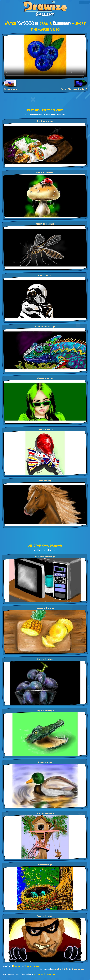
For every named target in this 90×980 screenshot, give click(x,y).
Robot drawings (45, 275)
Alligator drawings (45, 711)
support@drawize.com (45, 974)
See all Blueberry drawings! (74, 89)
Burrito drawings (45, 121)
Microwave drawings (45, 557)
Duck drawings (45, 762)
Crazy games (78, 969)
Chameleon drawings (45, 327)
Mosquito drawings (45, 224)
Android (59, 969)
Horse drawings (45, 481)
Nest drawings (45, 865)
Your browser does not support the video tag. (45, 56)
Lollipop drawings (45, 429)
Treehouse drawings (45, 813)
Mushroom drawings (45, 173)
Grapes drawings (45, 659)
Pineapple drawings (45, 608)
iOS (65, 969)
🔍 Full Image (10, 89)
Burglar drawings (45, 916)
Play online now (32, 966)
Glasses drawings (45, 378)
